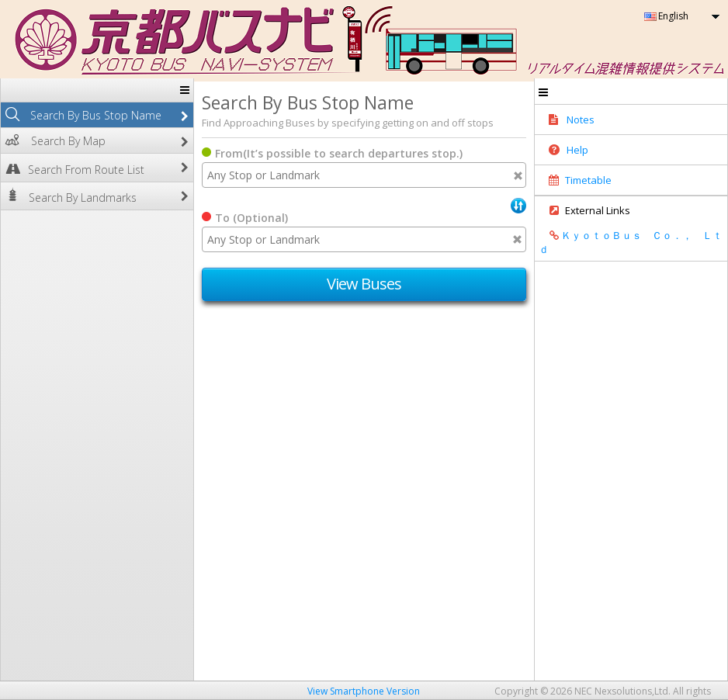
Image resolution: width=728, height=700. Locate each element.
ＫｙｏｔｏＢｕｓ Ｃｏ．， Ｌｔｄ (631, 242)
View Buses (364, 284)
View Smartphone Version (364, 691)
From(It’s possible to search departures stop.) (339, 153)
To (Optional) (251, 218)
